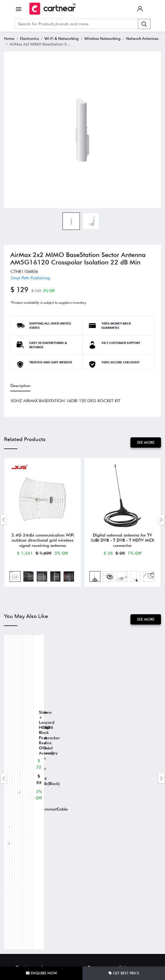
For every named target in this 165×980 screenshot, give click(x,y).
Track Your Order (28, 877)
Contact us (23, 892)
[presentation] (4, 520)
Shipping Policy (99, 808)
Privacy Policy (97, 832)
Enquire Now (41, 973)
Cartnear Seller (26, 900)
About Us (22, 869)
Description (20, 386)
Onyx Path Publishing (30, 278)
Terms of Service (100, 824)
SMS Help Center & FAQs (107, 840)
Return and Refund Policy (106, 816)
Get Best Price (124, 973)
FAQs (19, 885)
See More (145, 442)
